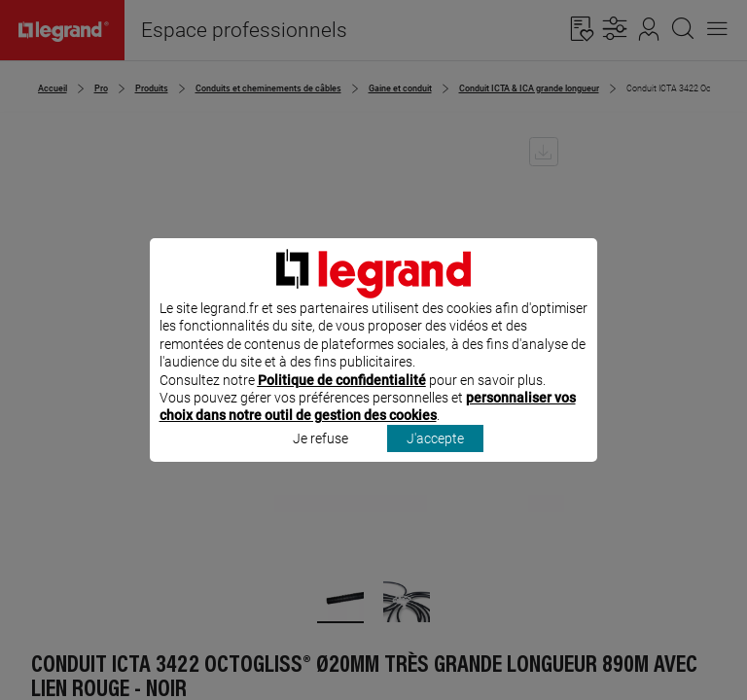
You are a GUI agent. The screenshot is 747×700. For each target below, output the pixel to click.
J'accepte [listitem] (435, 464)
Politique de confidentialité (342, 405)
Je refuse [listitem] (320, 464)
